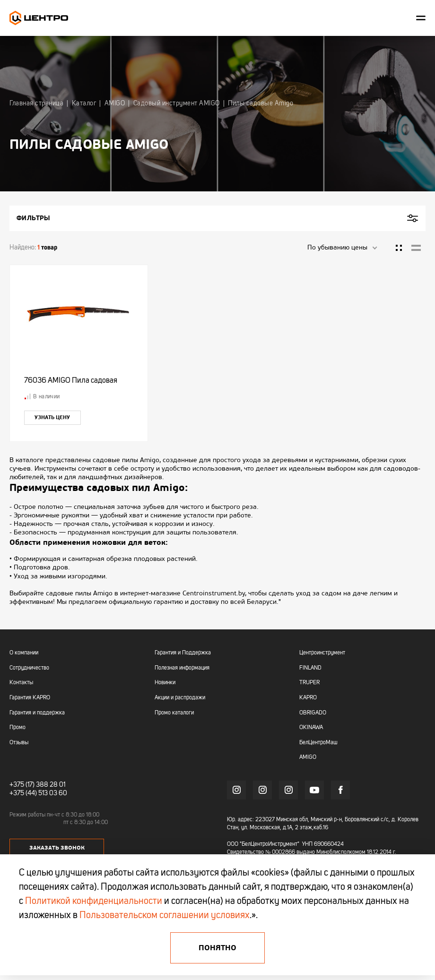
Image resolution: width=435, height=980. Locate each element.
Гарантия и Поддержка (183, 653)
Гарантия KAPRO (30, 698)
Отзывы (19, 743)
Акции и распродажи (180, 698)
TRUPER (309, 683)
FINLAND (310, 668)
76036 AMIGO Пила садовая (71, 381)
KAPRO (308, 698)
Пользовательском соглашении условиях (165, 916)
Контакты (21, 683)
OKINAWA (311, 728)
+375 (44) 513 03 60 (38, 793)
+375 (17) (22, 785)
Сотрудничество (29, 668)
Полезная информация (182, 668)
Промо (17, 728)
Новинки (165, 683)
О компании (24, 653)
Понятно (217, 948)
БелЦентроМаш (318, 743)
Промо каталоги (174, 713)
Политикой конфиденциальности (94, 902)
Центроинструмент (322, 653)
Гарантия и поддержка (37, 713)
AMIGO (308, 757)
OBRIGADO (313, 713)
